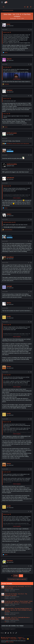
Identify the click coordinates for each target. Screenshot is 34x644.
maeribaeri (10, 561)
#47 (31, 183)
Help (20, 639)
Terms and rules (5, 639)
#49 (31, 241)
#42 (31, 64)
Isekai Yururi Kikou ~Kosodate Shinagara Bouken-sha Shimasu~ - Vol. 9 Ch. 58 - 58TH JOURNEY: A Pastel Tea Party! (18, 610)
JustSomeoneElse (12, 164)
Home (24, 639)
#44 (31, 138)
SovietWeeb (10, 257)
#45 (31, 155)
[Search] (4, 7)
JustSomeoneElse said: (9, 222)
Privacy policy (14, 639)
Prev (16, 576)
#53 (31, 322)
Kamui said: (6, 114)
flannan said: (6, 32)
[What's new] (31, 7)
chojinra (9, 214)
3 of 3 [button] (21, 576)
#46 (31, 169)
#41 (31, 30)
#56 (31, 469)
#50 (31, 263)
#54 (31, 372)
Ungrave (9, 59)
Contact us (20, 637)
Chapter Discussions (15, 589)
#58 (31, 566)
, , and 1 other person (18, 144)
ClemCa (9, 303)
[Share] (29, 30)
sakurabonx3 (10, 178)
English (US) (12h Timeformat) (8, 637)
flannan (9, 366)
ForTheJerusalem (12, 133)
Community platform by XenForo (13, 641)
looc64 (9, 316)
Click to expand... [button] (17, 79)
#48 (31, 219)
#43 (31, 96)
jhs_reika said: (6, 67)
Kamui (8, 24)
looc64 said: (6, 375)
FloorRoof (9, 90)
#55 (31, 419)
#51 (31, 292)
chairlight (9, 286)
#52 (31, 308)
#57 (31, 511)
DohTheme (11, 642)
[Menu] (2, 2)
